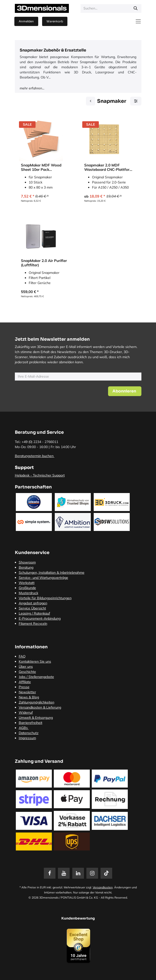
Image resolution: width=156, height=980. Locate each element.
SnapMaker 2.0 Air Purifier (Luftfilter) (44, 263)
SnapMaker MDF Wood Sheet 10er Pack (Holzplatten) (41, 167)
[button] (125, 391)
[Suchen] (136, 9)
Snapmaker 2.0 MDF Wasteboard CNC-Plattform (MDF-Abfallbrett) (109, 167)
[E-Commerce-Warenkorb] (55, 21)
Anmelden (26, 21)
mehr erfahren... (32, 88)
